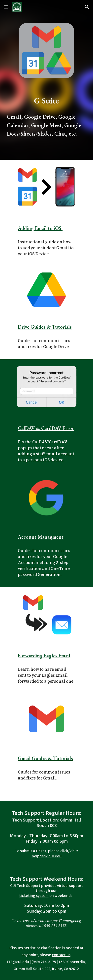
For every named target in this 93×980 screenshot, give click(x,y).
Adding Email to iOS (40, 228)
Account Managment (41, 537)
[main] (47, 116)
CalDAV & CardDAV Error (46, 428)
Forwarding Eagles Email (44, 656)
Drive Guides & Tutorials (45, 327)
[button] (6, 7)
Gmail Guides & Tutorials (45, 758)
